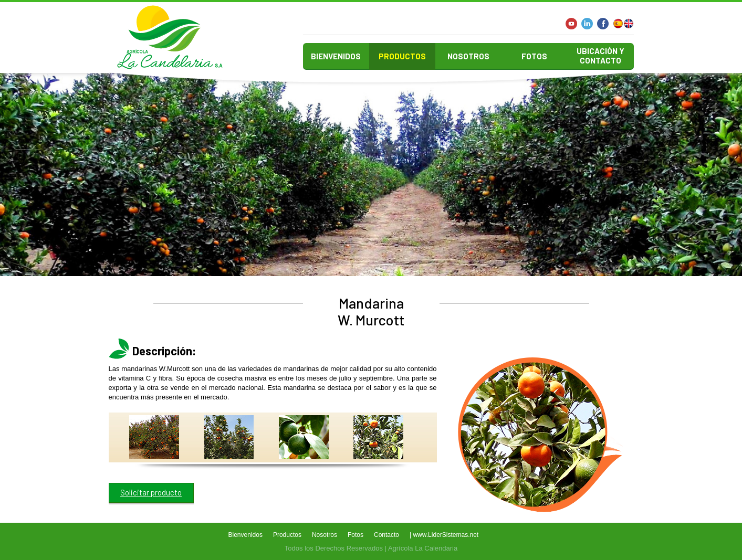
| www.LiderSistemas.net (444, 535)
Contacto (386, 535)
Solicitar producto (151, 492)
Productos (402, 56)
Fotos (534, 56)
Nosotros (468, 56)
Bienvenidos (336, 56)
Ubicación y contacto (600, 56)
